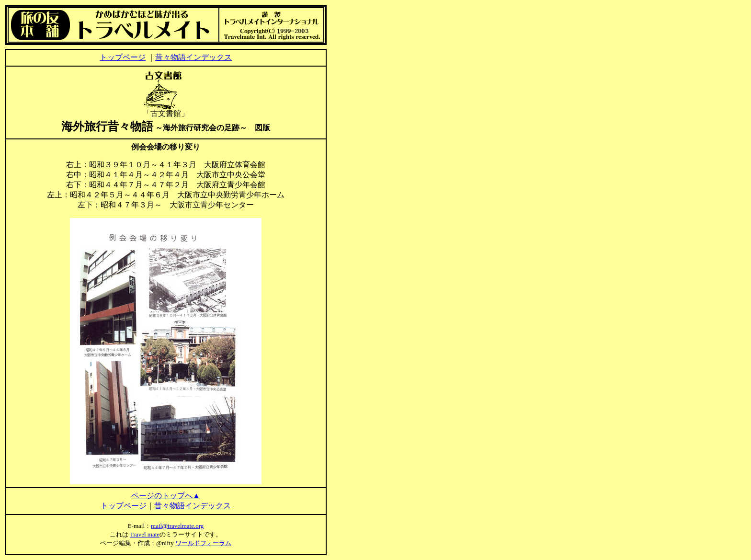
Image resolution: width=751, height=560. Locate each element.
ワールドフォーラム (203, 543)
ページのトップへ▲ (166, 496)
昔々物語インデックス (193, 57)
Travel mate (145, 534)
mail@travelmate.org (177, 526)
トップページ (123, 57)
